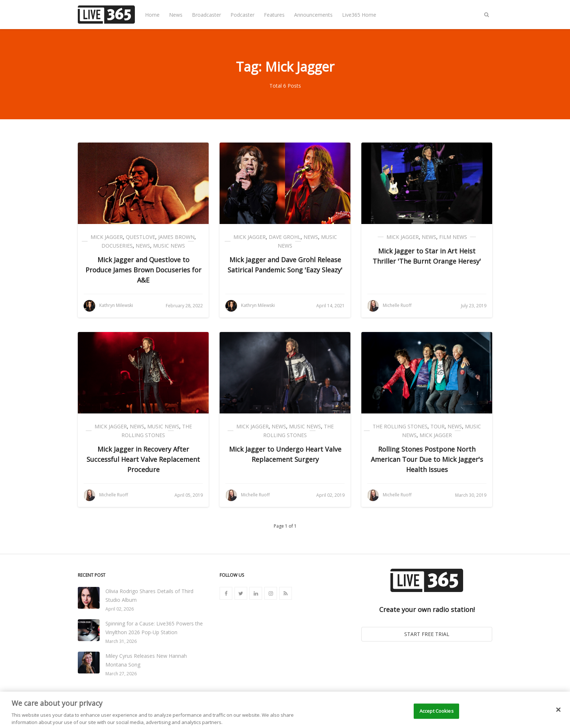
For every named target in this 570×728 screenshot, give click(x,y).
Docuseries (117, 246)
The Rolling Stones (400, 426)
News (176, 15)
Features (274, 15)
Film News (453, 237)
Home (152, 15)
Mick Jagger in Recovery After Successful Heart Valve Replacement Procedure (143, 459)
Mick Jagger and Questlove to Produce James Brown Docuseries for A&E (143, 270)
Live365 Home (359, 15)
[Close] (558, 715)
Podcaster (242, 15)
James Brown (176, 237)
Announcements (313, 15)
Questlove (141, 237)
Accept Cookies (437, 716)
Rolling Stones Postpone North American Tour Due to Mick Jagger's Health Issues (427, 459)
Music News (169, 246)
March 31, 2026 (121, 641)
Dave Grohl (285, 237)
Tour (437, 426)
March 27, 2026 (121, 674)
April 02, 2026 (120, 609)
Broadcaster (206, 15)
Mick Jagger (107, 237)
